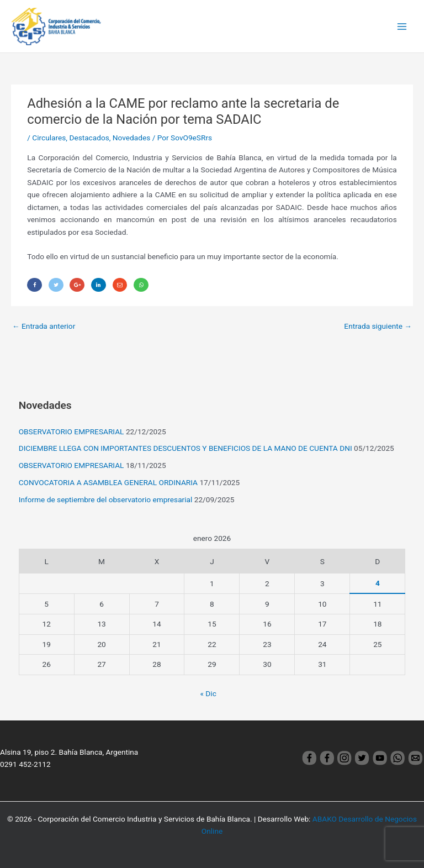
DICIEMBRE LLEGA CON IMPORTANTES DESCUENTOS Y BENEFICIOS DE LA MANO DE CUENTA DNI (185, 448)
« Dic (208, 693)
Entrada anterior (44, 326)
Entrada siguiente (378, 326)
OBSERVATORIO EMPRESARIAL (71, 432)
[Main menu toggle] (402, 26)
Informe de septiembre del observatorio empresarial (106, 499)
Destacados (89, 138)
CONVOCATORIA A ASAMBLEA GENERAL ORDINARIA (108, 482)
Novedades (131, 138)
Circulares (49, 138)
